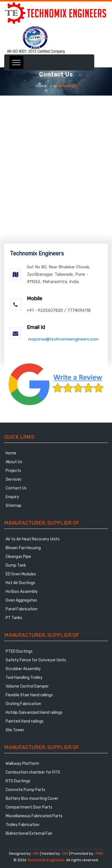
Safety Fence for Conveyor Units (36, 660)
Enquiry (12, 497)
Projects (13, 471)
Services (14, 479)
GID (65, 853)
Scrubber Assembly (23, 669)
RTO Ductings (18, 781)
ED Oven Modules (21, 574)
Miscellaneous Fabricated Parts (34, 816)
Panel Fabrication (22, 609)
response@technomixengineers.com (63, 339)
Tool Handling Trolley (24, 678)
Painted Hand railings (25, 721)
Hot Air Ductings (20, 583)
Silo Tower (15, 730)
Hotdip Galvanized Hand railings (34, 713)
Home (41, 86)
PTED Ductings (19, 651)
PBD (99, 853)
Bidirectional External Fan (29, 833)
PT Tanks (14, 618)
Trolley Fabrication (23, 825)
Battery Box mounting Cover (32, 799)
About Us (14, 462)
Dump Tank (16, 565)
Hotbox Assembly (22, 592)
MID (36, 853)
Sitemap (14, 506)
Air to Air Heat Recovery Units (33, 539)
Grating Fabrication (23, 704)
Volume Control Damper (27, 686)
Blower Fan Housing (23, 548)
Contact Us (16, 488)
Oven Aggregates (21, 600)
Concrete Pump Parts (25, 790)
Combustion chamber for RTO (33, 772)
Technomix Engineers (46, 860)
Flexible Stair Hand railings (29, 695)
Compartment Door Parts (29, 807)
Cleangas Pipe (18, 557)
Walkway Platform (22, 764)
